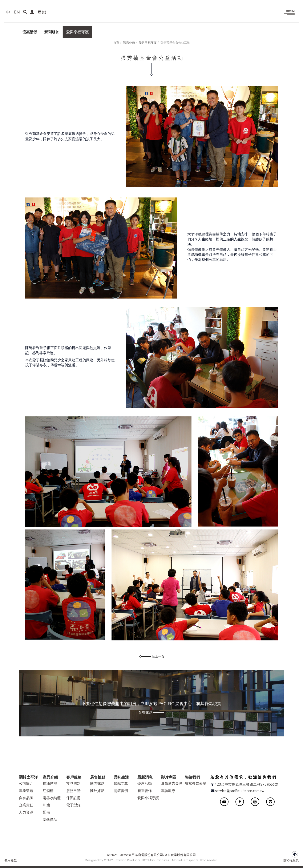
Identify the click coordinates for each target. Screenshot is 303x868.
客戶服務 (74, 777)
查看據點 (145, 712)
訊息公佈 (129, 42)
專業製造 (26, 791)
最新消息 (145, 777)
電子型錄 (73, 805)
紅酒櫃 (48, 791)
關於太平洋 (28, 777)
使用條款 (11, 860)
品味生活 (121, 777)
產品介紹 (50, 777)
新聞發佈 (52, 32)
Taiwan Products (128, 860)
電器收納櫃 (52, 798)
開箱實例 (121, 791)
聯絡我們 (192, 777)
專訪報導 (168, 791)
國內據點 (97, 783)
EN (17, 12)
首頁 (116, 42)
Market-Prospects (185, 860)
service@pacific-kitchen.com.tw (240, 791)
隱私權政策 (291, 860)
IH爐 (46, 805)
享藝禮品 (50, 819)
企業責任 (26, 805)
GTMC (108, 860)
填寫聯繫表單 (195, 783)
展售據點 (98, 777)
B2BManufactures (156, 860)
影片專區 (169, 777)
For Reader (209, 860)
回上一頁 (158, 656)
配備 (46, 812)
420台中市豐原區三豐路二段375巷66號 (246, 784)
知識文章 (121, 783)
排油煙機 (50, 783)
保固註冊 (73, 798)
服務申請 (73, 791)
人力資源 (26, 812)
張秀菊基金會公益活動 (175, 42)
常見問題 (73, 783)
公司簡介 (26, 783)
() (42, 12)
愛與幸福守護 (77, 32)
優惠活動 (30, 32)
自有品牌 (26, 798)
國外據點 (97, 791)
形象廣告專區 (172, 783)
